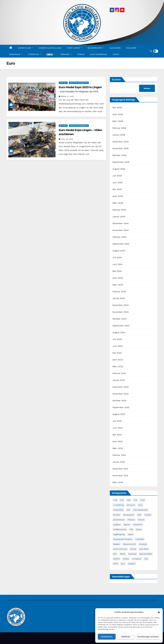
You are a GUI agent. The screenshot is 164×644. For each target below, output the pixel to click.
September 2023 (121, 326)
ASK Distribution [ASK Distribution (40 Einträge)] (141, 510)
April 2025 (118, 196)
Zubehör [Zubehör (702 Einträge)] (132, 564)
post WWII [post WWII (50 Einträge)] (144, 549)
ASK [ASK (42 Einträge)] (128, 510)
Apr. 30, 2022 (67, 139)
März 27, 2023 (68, 96)
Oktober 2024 (119, 237)
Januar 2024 (119, 298)
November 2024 (120, 230)
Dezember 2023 (120, 305)
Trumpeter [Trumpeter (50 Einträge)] (137, 559)
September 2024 (121, 244)
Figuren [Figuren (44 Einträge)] (127, 525)
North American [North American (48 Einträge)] (120, 549)
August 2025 (119, 169)
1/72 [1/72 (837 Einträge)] (135, 500)
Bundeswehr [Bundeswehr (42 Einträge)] (129, 515)
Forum (81, 54)
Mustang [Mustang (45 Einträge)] (143, 544)
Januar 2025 (119, 217)
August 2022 (119, 414)
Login (116, 54)
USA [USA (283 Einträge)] (146, 559)
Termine (66, 54)
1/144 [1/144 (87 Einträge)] (142, 500)
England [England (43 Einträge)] (117, 525)
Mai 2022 (117, 435)
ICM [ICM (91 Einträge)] (131, 529)
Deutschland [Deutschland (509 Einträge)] (119, 520)
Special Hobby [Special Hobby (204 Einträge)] (146, 554)
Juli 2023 (117, 339)
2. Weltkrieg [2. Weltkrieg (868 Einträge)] (118, 505)
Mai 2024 (117, 271)
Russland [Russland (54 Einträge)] (132, 554)
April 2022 (118, 441)
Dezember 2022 (120, 387)
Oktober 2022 (119, 401)
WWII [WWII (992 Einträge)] (116, 564)
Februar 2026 (119, 128)
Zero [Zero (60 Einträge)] (123, 564)
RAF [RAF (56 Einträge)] (115, 554)
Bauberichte (96, 48)
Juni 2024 (117, 264)
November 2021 (120, 476)
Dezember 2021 (120, 469)
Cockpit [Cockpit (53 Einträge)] (148, 515)
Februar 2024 (119, 292)
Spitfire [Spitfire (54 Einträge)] (117, 559)
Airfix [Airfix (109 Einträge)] (140, 505)
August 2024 (119, 251)
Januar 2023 (119, 380)
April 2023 (118, 360)
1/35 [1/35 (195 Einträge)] (122, 500)
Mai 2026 (117, 108)
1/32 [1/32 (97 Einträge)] (115, 500)
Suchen (116, 80)
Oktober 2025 (119, 155)
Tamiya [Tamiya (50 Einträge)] (126, 559)
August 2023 (119, 332)
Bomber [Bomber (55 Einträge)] (117, 515)
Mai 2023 (117, 353)
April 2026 (118, 114)
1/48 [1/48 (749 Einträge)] (129, 500)
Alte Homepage (99, 54)
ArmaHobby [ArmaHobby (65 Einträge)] (118, 510)
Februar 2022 (119, 455)
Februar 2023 (119, 373)
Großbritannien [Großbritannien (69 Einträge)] (120, 529)
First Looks (75, 48)
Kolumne (131, 48)
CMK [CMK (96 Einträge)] (139, 515)
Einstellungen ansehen (148, 637)
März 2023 (118, 366)
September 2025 (121, 162)
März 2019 (118, 482)
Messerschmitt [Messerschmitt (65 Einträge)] (129, 544)
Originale (16, 54)
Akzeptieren (107, 637)
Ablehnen (126, 637)
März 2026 (118, 121)
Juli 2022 (117, 421)
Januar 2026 (119, 135)
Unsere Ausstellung (50, 48)
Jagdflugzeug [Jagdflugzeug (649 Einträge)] (119, 534)
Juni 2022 (117, 428)
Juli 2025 (117, 176)
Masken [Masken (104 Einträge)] (117, 544)
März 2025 (118, 203)
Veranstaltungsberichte (79, 83)
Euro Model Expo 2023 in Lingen (80, 91)
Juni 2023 (117, 346)
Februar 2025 (119, 210)
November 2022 (120, 394)
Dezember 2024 (120, 223)
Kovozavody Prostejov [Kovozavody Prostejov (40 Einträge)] (123, 539)
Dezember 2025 (120, 142)
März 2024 (118, 285)
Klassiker (115, 48)
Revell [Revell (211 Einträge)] (123, 554)
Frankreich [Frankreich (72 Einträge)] (138, 525)
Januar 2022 (119, 462)
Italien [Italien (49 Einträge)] (139, 529)
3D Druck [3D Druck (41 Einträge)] (131, 505)
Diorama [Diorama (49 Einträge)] (131, 520)
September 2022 (121, 407)
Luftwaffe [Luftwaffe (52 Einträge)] (140, 539)
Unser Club (25, 48)
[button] (159, 612)
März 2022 (118, 448)
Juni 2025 (117, 183)
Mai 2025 (117, 189)
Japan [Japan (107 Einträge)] (131, 534)
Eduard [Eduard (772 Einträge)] (141, 520)
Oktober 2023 (119, 319)
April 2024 (118, 278)
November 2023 (120, 312)
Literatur (34, 54)
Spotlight (63, 83)
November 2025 (120, 148)
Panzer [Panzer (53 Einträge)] (133, 549)
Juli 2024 (117, 257)
